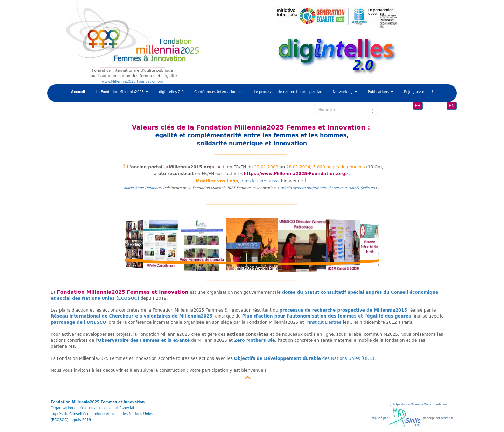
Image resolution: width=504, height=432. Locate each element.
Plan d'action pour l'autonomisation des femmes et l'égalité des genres (327, 316)
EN (452, 106)
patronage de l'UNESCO (78, 322)
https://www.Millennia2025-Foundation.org (294, 174)
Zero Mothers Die (255, 340)
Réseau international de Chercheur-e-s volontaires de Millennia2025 (132, 316)
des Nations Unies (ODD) (304, 358)
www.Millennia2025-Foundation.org (133, 81)
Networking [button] (345, 92)
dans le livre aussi (259, 181)
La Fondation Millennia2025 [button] (122, 92)
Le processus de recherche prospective (288, 92)
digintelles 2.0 (171, 92)
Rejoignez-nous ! (418, 92)
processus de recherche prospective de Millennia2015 (344, 310)
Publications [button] (381, 92)
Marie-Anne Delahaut (142, 188)
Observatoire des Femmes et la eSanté (144, 340)
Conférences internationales (219, 92)
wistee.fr (447, 418)
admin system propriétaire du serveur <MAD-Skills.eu (328, 188)
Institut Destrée (325, 322)
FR (418, 106)
